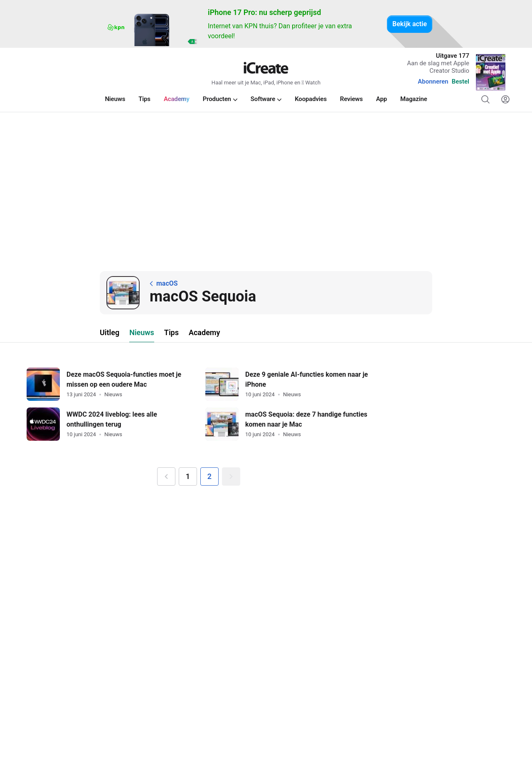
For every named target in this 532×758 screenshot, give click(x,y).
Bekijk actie (410, 24)
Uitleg (110, 332)
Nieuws (142, 332)
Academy (204, 332)
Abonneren (433, 81)
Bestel (461, 81)
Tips (171, 332)
